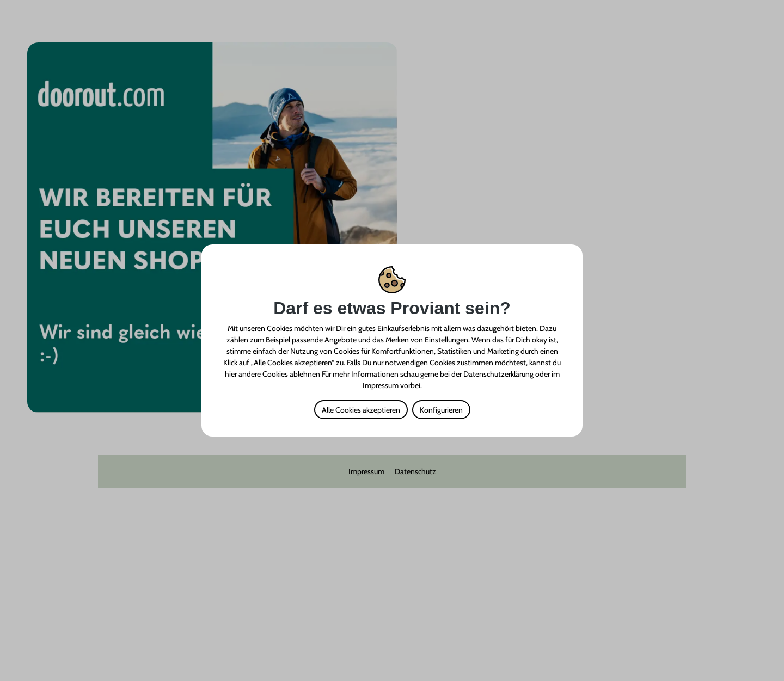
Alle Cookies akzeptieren (361, 410)
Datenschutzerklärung (498, 374)
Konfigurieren (441, 410)
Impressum (381, 385)
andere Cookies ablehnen (279, 374)
